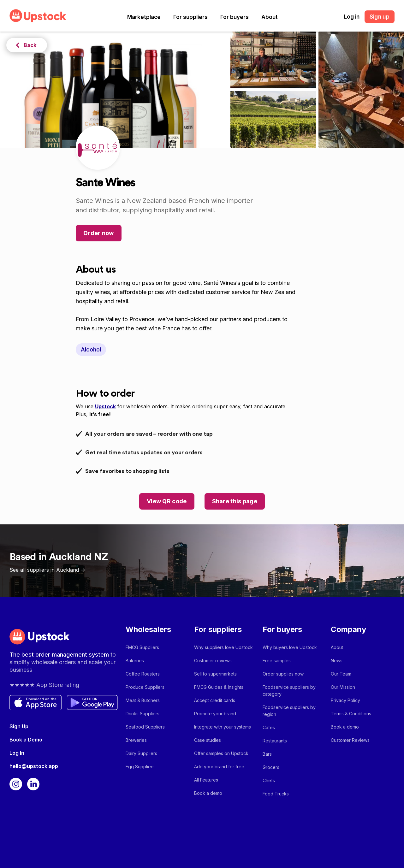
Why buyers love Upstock (290, 647)
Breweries (136, 740)
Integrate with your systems (223, 727)
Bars (267, 754)
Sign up (380, 17)
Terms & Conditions (351, 714)
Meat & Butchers (143, 700)
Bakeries (135, 661)
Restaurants (275, 741)
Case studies (208, 740)
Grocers (271, 767)
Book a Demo (26, 740)
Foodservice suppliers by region (289, 711)
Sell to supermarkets (215, 674)
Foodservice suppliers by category (289, 691)
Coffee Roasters (143, 674)
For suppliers (190, 17)
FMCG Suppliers (142, 647)
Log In (17, 753)
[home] (38, 16)
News (337, 661)
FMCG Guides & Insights (219, 687)
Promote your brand (215, 714)
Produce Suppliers (145, 687)
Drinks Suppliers (143, 714)
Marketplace (144, 17)
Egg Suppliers (140, 767)
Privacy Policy (345, 700)
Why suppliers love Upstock (223, 647)
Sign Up (19, 726)
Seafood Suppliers (145, 727)
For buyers (235, 17)
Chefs (269, 780)
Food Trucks (276, 794)
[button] (144, 17)
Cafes (269, 727)
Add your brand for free (219, 767)
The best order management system (60, 655)
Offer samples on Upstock (221, 753)
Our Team (341, 674)
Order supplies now (283, 674)
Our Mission (343, 687)
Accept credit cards (215, 700)
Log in (352, 17)
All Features (206, 780)
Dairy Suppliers (141, 753)
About (270, 17)
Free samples (277, 661)
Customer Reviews (350, 740)
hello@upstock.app (34, 766)
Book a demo (208, 793)
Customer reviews (213, 661)
